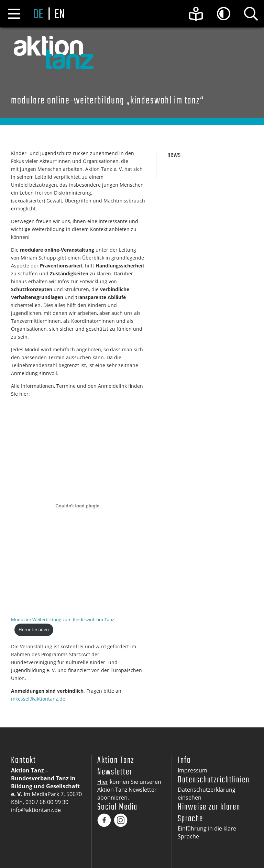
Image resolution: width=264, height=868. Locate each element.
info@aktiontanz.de (36, 810)
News (174, 155)
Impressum (192, 770)
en (59, 15)
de (38, 15)
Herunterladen (34, 629)
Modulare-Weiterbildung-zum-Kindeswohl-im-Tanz (63, 619)
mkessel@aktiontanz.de (38, 699)
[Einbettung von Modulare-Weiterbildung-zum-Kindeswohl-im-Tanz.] (78, 506)
